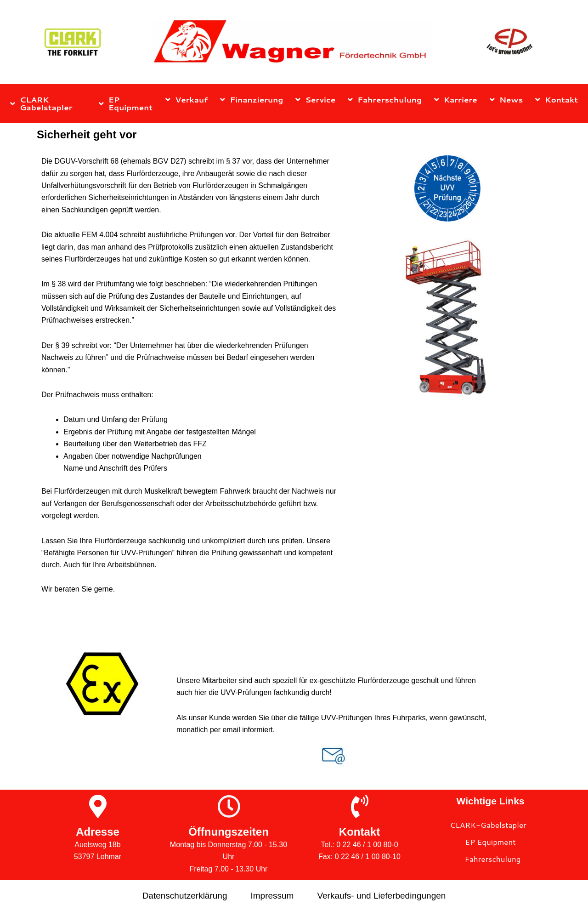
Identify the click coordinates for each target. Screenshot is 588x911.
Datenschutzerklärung (185, 896)
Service (315, 99)
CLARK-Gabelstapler (488, 825)
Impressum (272, 896)
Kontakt (557, 99)
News (506, 99)
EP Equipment (126, 103)
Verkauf (187, 99)
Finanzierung (252, 99)
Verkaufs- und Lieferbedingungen (381, 896)
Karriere (456, 99)
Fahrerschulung (385, 99)
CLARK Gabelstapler (41, 103)
